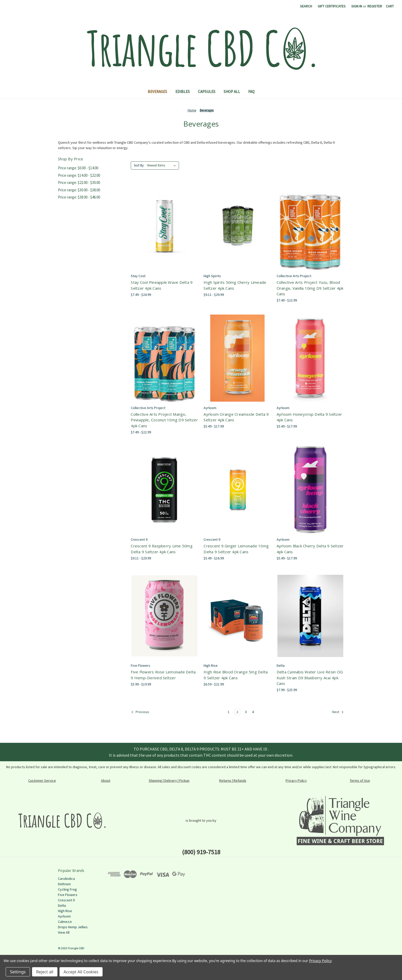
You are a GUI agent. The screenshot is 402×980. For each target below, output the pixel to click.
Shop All (232, 92)
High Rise (65, 911)
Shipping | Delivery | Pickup (169, 780)
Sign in (357, 6)
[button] (62, 821)
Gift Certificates (332, 6)
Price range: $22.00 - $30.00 (79, 183)
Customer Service (42, 780)
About (106, 780)
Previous (140, 712)
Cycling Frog (67, 889)
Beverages (157, 92)
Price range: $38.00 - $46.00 (79, 197)
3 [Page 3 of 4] (246, 712)
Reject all (45, 972)
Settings (18, 972)
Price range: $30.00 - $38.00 (79, 190)
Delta (62, 905)
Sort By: (139, 165)
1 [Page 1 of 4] (229, 712)
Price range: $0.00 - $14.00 (78, 168)
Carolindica (66, 879)
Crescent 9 (66, 900)
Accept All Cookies (81, 972)
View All (64, 932)
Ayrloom (64, 916)
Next (338, 712)
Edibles (183, 92)
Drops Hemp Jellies (73, 927)
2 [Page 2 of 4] (237, 712)
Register (375, 6)
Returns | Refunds (233, 780)
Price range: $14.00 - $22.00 (79, 175)
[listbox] (163, 165)
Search (306, 6)
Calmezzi (65, 922)
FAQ (251, 92)
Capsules (207, 92)
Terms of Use (360, 780)
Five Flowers (68, 895)
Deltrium (64, 884)
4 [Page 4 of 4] (253, 712)
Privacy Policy (296, 780)
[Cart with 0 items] (390, 6)
